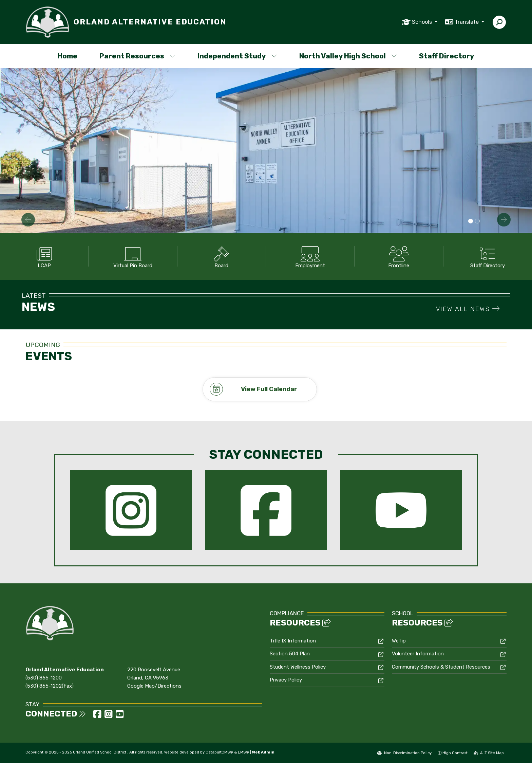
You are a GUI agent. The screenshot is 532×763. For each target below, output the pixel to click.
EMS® (243, 752)
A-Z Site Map (489, 752)
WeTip (399, 640)
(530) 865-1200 (44, 678)
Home (67, 56)
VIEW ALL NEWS (468, 309)
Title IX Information (293, 640)
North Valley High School (348, 56)
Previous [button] (28, 220)
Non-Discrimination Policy (404, 752)
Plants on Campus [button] (477, 221)
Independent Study (237, 56)
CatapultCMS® (219, 752)
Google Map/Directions (154, 686)
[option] (266, 150)
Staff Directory (447, 56)
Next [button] (504, 220)
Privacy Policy (286, 680)
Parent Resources (137, 56)
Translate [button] (467, 22)
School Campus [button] (471, 221)
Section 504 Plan (290, 654)
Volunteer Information (418, 654)
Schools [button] (423, 22)
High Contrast (455, 752)
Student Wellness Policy (298, 667)
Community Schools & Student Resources (441, 667)
